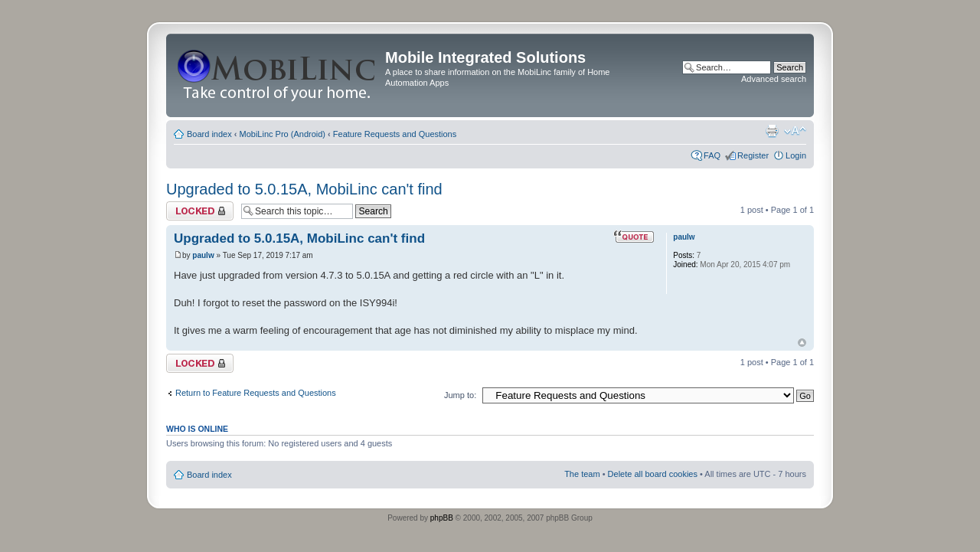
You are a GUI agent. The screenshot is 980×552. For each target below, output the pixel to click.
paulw (203, 255)
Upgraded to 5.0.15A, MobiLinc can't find (304, 189)
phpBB (442, 518)
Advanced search (774, 79)
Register (753, 155)
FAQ (712, 155)
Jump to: (460, 395)
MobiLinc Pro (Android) (283, 134)
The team (582, 474)
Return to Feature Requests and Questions (256, 393)
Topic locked (200, 211)
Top (802, 343)
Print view (772, 131)
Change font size (795, 131)
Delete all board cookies (653, 474)
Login (796, 155)
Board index (209, 134)
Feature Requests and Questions (395, 134)
